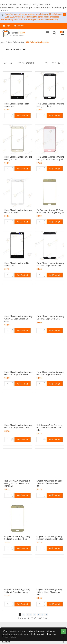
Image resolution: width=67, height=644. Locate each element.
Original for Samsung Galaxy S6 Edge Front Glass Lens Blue (49, 592)
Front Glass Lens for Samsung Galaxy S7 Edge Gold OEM (50, 318)
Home (3, 42)
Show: (53, 63)
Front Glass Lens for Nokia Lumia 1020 (17, 264)
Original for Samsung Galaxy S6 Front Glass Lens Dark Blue (49, 483)
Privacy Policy (9, 637)
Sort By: (21, 63)
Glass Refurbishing (16, 42)
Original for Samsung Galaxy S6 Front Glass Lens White (17, 591)
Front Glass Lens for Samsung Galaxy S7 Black (50, 105)
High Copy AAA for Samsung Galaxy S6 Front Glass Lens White (49, 428)
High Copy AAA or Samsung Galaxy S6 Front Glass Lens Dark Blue (17, 483)
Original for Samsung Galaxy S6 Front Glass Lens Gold (17, 538)
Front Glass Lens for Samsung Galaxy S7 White (18, 211)
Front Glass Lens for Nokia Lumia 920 (17, 105)
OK (63, 631)
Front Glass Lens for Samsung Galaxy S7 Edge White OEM (18, 426)
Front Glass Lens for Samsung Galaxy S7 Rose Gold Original (50, 158)
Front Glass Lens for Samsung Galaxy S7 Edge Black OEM (50, 264)
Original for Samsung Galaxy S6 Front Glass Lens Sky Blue (50, 538)
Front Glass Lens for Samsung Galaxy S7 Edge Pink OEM (18, 373)
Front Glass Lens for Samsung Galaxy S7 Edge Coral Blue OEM (18, 319)
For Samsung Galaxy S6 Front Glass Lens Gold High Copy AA (50, 211)
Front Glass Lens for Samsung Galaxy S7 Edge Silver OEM (50, 373)
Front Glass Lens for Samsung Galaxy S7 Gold (18, 158)
